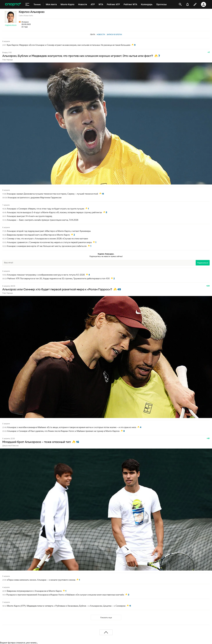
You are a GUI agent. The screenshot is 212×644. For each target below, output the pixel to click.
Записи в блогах (114, 34)
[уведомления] (188, 4)
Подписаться (11, 25)
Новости (101, 34)
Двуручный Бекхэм (10, 445)
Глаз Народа (8, 60)
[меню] (27, 4)
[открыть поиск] (180, 4)
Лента (93, 34)
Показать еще (106, 617)
